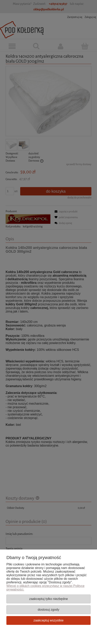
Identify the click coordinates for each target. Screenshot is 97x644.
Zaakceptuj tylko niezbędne (48, 599)
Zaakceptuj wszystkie (48, 620)
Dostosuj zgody (48, 609)
